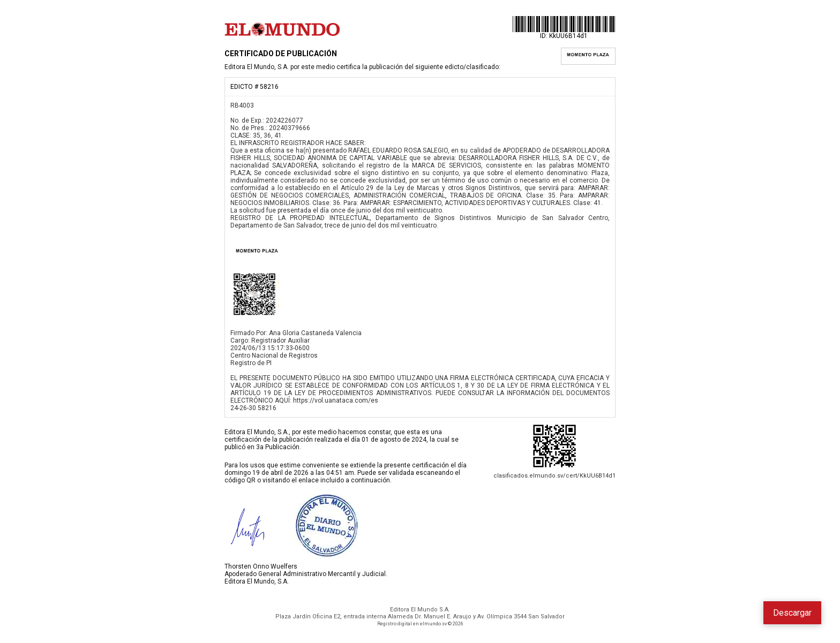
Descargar (792, 613)
